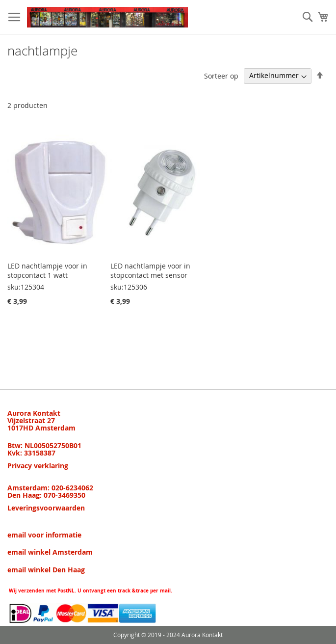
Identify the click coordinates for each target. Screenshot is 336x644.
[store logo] (107, 17)
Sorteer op (221, 75)
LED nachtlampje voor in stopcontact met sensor (150, 270)
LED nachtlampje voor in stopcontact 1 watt (47, 270)
